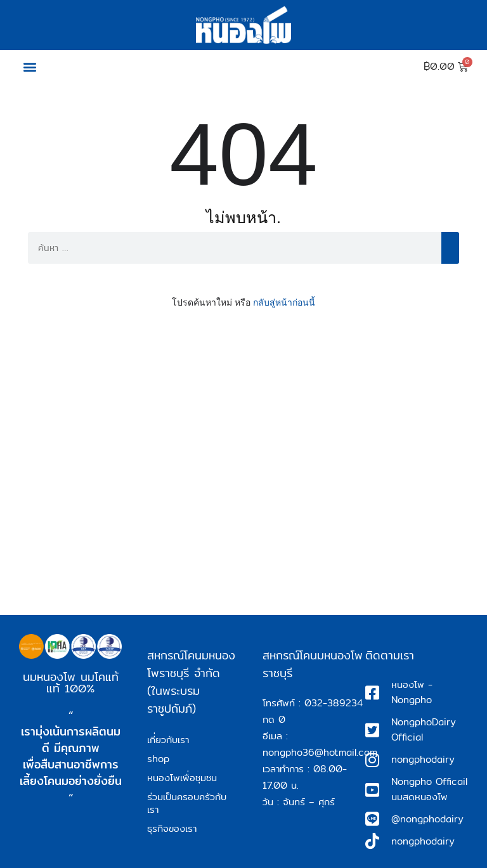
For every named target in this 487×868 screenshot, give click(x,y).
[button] (29, 67)
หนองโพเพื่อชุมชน (182, 778)
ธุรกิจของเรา (172, 828)
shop (158, 759)
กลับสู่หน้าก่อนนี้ (284, 302)
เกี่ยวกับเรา (168, 740)
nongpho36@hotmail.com (320, 752)
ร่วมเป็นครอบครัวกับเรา (187, 803)
